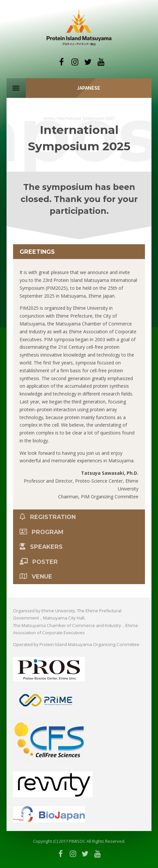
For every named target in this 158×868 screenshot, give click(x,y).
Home (49, 118)
